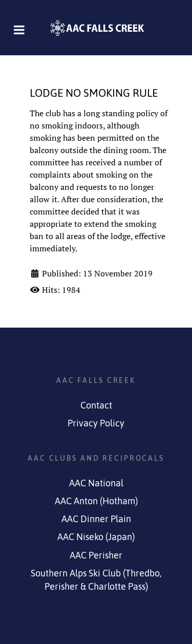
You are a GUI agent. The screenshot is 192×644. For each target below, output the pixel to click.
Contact (96, 405)
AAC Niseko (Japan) (96, 537)
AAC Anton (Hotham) (96, 501)
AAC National (96, 483)
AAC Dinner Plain (96, 519)
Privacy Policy (96, 423)
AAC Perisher (96, 555)
